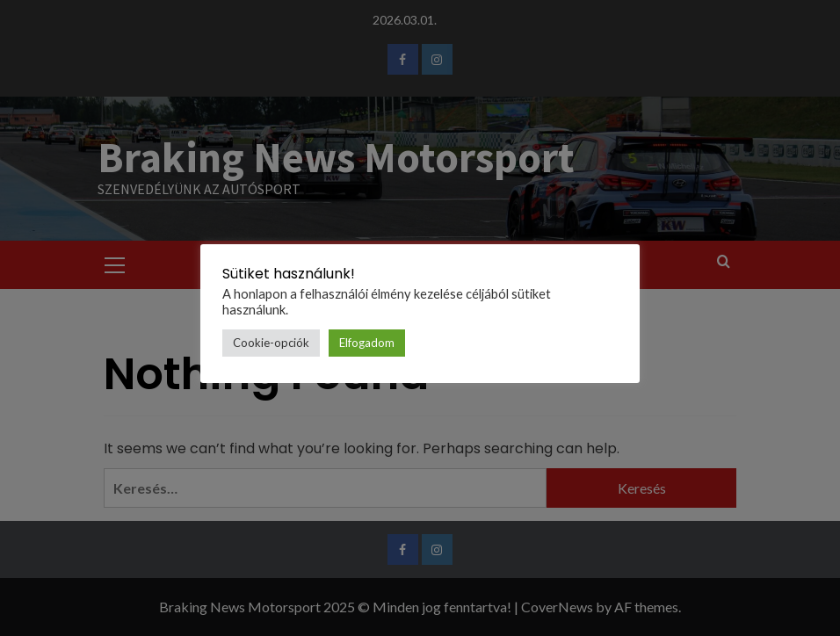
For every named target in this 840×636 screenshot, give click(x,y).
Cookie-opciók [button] (271, 343)
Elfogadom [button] (367, 343)
